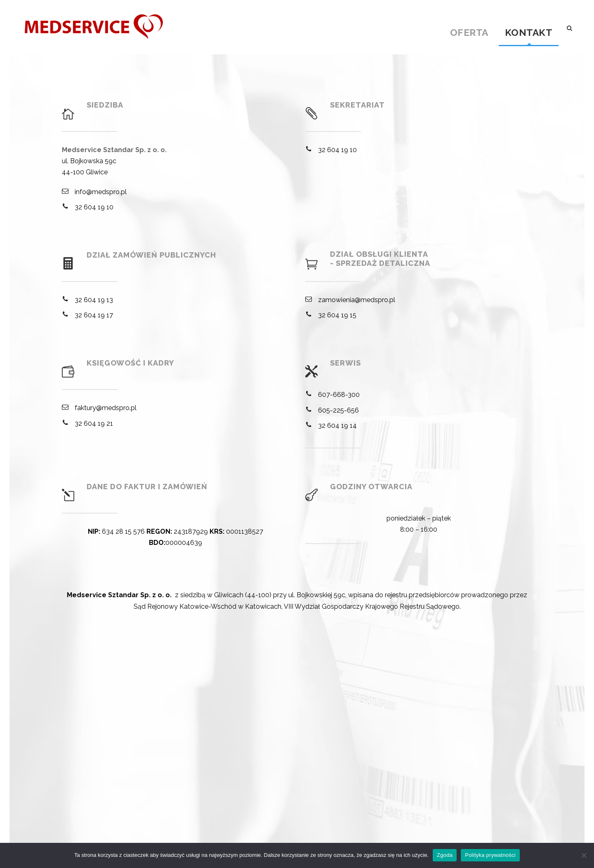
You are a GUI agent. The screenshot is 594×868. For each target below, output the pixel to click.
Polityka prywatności (490, 855)
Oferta (469, 32)
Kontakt (529, 32)
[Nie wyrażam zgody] (584, 855)
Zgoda (445, 855)
